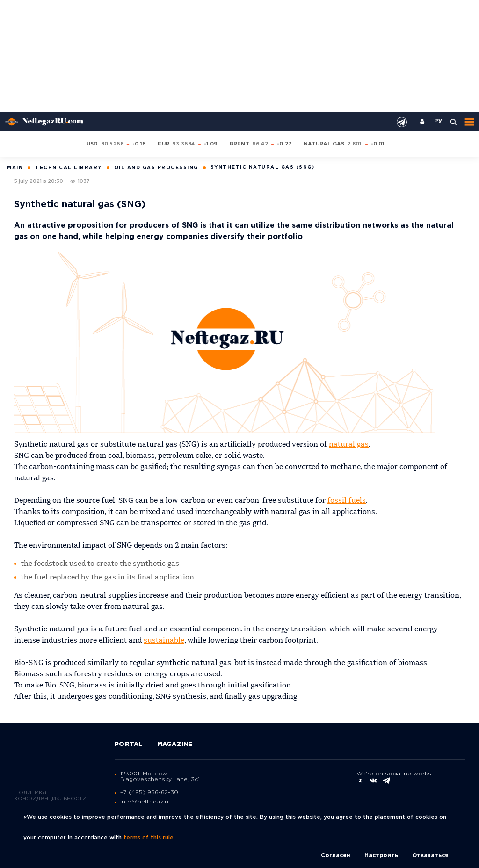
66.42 (260, 144)
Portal (129, 744)
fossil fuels (347, 501)
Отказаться (430, 856)
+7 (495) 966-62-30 (149, 792)
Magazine (175, 744)
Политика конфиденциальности (50, 795)
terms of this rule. (149, 838)
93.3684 (184, 144)
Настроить (381, 856)
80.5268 (112, 144)
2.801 (354, 144)
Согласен (336, 856)
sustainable (164, 641)
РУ (438, 122)
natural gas (349, 445)
